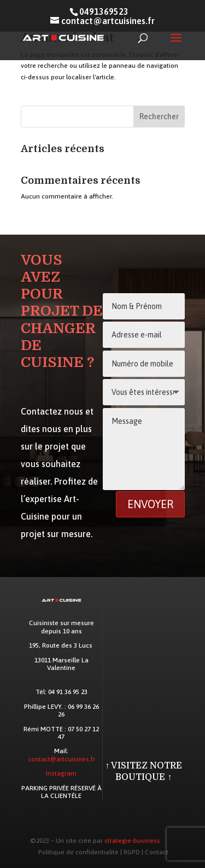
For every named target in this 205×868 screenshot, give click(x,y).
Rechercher (159, 116)
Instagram (61, 773)
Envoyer (150, 504)
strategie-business (132, 841)
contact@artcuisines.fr (61, 759)
